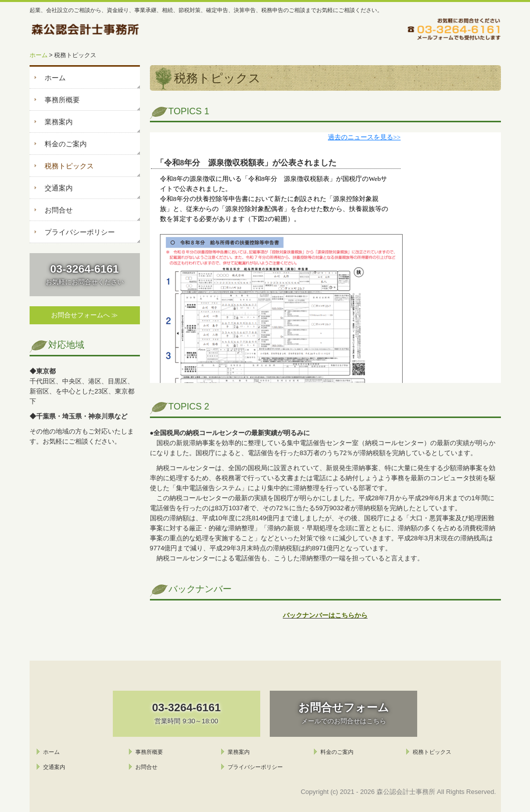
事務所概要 (62, 100)
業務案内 (59, 122)
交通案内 (59, 188)
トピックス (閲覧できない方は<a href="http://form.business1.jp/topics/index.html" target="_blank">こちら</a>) (325, 258)
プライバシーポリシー (80, 232)
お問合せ (59, 210)
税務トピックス (69, 166)
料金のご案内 (66, 144)
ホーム (55, 78)
